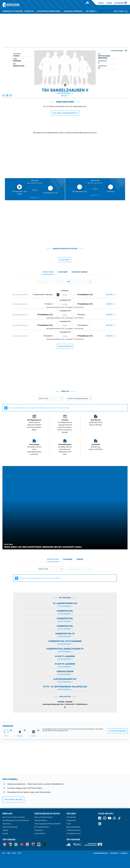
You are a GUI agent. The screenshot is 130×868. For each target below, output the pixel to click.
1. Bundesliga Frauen (74, 830)
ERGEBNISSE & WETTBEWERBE (13, 11)
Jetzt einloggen (119, 3)
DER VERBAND (92, 11)
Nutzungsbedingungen (101, 853)
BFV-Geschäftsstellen (42, 827)
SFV (4, 853)
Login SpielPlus (40, 833)
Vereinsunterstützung (10, 827)
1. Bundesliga (71, 817)
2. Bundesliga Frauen (74, 833)
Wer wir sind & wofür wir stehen (14, 817)
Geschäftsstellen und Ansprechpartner (16, 820)
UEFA (14, 853)
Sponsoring (6, 824)
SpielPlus (101, 3)
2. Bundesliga (71, 820)
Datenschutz (114, 853)
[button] (4, 95)
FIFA (20, 853)
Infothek (109, 3)
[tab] (48, 273)
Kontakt (5, 833)
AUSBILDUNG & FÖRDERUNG (74, 11)
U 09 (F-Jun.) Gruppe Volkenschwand (104, 57)
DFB (9, 853)
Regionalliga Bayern (73, 827)
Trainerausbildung (41, 820)
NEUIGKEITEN (30, 11)
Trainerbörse (39, 830)
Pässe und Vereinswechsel (43, 817)
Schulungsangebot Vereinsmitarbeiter (48, 824)
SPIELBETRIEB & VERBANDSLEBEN (50, 11)
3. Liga (69, 824)
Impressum (124, 853)
